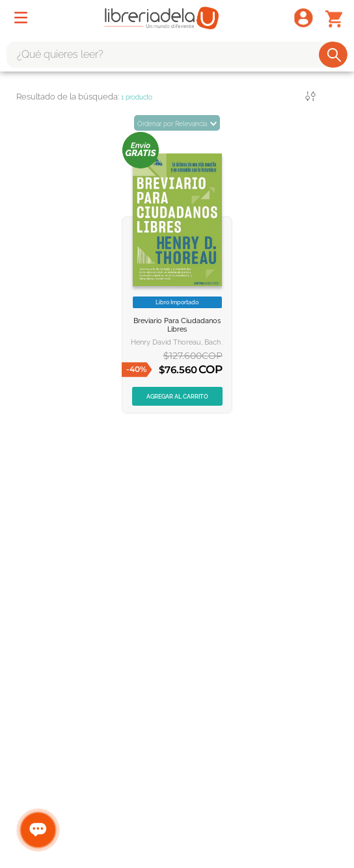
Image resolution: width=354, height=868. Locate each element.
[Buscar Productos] (334, 55)
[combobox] (177, 55)
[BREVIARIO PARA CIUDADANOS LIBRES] (177, 272)
